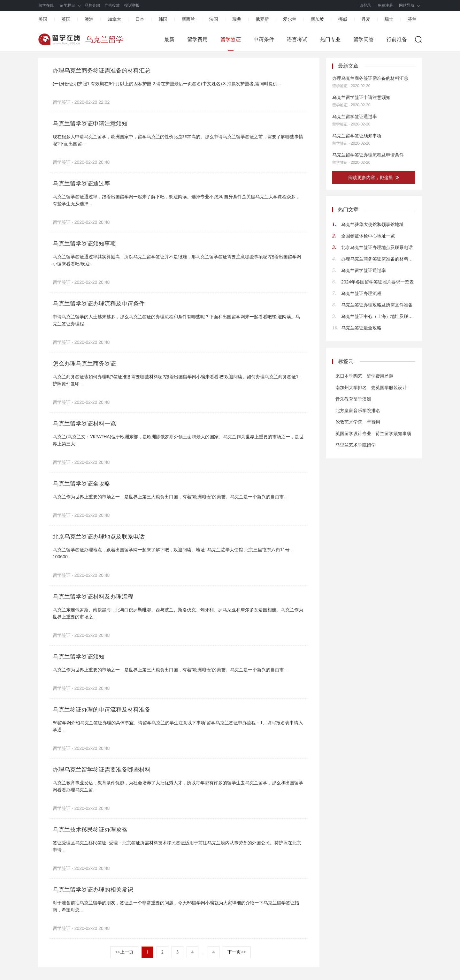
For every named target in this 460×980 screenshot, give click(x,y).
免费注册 (385, 5)
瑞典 (237, 19)
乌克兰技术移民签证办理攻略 (90, 830)
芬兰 (412, 19)
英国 (66, 19)
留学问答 (364, 39)
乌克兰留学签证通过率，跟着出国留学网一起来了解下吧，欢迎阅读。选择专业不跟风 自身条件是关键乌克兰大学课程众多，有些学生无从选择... (176, 200)
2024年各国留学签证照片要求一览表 (377, 282)
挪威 (343, 19)
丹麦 (366, 19)
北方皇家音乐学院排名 (358, 411)
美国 (43, 19)
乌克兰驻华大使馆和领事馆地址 (372, 224)
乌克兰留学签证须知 (79, 657)
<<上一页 (124, 952)
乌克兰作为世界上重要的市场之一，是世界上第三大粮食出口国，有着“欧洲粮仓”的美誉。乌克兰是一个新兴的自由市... (170, 497)
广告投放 (112, 5)
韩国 (163, 19)
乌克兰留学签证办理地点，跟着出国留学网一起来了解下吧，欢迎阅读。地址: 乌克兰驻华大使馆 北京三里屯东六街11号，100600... (173, 553)
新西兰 (188, 19)
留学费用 (197, 39)
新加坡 (317, 19)
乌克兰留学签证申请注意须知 (90, 124)
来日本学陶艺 (349, 376)
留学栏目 (67, 5)
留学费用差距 (380, 376)
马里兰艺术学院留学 (356, 445)
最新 (169, 39)
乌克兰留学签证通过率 (81, 184)
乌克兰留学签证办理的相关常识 (93, 890)
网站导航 (407, 5)
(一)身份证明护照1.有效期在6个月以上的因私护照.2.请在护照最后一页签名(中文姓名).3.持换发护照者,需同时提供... (167, 84)
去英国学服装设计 (389, 388)
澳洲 (89, 19)
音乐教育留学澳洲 (353, 399)
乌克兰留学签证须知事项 (84, 244)
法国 (214, 19)
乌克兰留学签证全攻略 (81, 484)
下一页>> (237, 952)
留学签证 (231, 39)
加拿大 (114, 19)
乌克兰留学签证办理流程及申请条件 (99, 304)
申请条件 (264, 39)
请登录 (365, 5)
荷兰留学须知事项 (393, 433)
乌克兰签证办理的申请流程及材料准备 (102, 710)
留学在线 (46, 5)
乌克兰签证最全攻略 (361, 328)
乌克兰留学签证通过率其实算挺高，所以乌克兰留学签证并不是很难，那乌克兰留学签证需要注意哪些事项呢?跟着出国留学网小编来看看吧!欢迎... (177, 260)
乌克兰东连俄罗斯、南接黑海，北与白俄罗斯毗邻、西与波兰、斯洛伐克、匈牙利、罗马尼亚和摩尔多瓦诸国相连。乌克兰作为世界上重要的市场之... (178, 613)
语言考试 (297, 39)
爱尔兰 (290, 19)
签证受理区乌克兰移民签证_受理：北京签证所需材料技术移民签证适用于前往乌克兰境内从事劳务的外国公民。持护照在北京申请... (177, 846)
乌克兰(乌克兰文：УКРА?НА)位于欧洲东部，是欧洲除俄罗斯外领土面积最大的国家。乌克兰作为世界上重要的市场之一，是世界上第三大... (178, 440)
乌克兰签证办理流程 (361, 293)
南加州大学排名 (351, 388)
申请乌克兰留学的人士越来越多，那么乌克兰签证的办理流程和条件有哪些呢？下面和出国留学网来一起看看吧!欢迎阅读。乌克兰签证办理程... (176, 320)
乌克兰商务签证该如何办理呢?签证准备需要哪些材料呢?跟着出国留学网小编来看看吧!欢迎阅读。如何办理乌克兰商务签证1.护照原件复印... (176, 380)
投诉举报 (132, 5)
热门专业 (330, 39)
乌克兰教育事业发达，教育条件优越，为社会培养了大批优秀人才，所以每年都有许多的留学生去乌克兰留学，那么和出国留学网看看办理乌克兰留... (178, 786)
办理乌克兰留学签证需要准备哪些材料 (102, 770)
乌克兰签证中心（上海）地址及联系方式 (378, 316)
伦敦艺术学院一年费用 (358, 422)
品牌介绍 (92, 5)
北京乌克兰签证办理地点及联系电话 (99, 537)
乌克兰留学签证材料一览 (84, 424)
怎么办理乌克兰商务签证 (84, 364)
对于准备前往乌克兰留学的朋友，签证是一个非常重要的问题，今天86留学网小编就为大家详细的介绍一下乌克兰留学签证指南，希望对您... (176, 906)
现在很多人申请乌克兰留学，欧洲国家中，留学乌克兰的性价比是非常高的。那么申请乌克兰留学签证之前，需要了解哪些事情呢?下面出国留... (178, 140)
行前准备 (397, 39)
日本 (140, 19)
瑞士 (389, 19)
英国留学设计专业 (353, 433)
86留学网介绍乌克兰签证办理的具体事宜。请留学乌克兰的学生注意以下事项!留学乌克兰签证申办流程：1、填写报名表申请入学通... (178, 726)
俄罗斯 (262, 19)
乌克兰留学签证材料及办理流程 (93, 597)
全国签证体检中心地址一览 (368, 236)
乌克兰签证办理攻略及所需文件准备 (377, 305)
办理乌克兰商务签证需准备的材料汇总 (102, 71)
